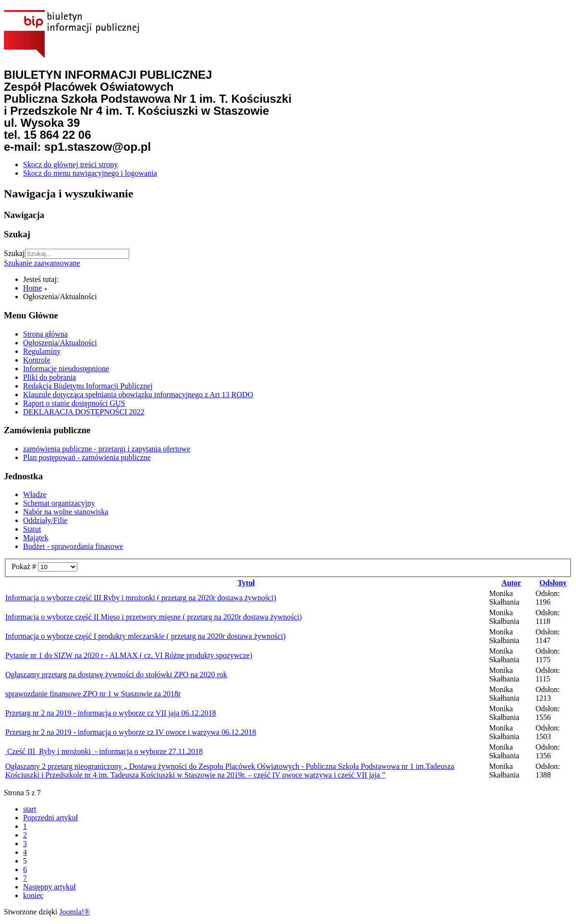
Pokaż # (25, 566)
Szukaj (14, 253)
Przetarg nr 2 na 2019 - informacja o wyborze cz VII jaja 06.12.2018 (110, 713)
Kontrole (37, 360)
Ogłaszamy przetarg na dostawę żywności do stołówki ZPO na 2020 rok (116, 675)
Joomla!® (75, 912)
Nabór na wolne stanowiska (66, 512)
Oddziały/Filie (45, 520)
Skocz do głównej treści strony (70, 164)
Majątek (36, 538)
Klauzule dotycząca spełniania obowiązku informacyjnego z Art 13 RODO (138, 395)
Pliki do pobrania (49, 377)
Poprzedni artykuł (50, 818)
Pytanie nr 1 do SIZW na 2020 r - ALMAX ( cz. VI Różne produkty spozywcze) (129, 655)
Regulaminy (42, 351)
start (30, 809)
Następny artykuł (49, 887)
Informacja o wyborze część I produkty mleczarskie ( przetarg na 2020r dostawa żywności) (145, 636)
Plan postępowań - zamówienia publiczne (87, 457)
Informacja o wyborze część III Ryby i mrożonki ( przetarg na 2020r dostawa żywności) (141, 598)
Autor (511, 583)
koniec (33, 895)
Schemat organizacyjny (59, 503)
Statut (32, 529)
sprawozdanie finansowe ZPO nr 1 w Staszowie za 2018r (93, 694)
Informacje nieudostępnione (66, 369)
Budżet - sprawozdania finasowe (73, 546)
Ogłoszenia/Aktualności (60, 343)
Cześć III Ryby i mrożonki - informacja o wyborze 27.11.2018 (104, 751)
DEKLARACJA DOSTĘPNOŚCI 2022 (84, 412)
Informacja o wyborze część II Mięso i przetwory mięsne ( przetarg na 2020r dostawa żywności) (153, 617)
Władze (35, 494)
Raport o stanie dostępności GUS (74, 403)
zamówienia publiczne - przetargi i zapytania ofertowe (107, 449)
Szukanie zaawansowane (42, 263)
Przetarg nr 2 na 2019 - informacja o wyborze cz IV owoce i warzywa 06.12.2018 (131, 732)
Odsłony (553, 583)
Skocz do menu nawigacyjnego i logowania (90, 173)
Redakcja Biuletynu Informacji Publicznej (88, 386)
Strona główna (45, 334)
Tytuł (246, 583)
